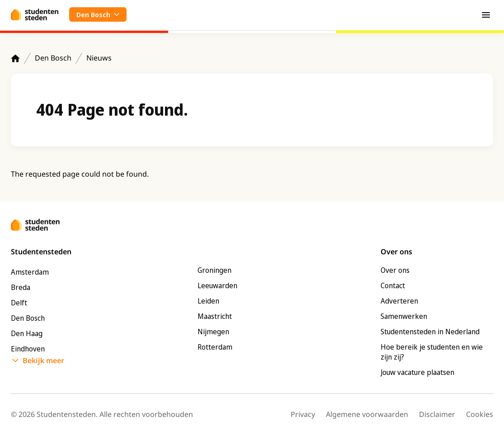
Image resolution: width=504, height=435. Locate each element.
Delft (19, 303)
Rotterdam (215, 347)
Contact (393, 285)
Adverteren (399, 301)
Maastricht (215, 316)
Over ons (395, 270)
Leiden (208, 301)
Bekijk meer (43, 360)
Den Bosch (53, 58)
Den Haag (27, 333)
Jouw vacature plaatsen (417, 372)
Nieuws (99, 58)
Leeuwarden (217, 285)
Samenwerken (404, 316)
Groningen (214, 270)
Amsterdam (30, 272)
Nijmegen (213, 332)
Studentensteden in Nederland (430, 332)
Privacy (303, 414)
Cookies (480, 414)
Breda (21, 287)
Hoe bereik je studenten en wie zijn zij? (432, 352)
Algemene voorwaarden (367, 414)
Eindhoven (28, 349)
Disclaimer (437, 414)
